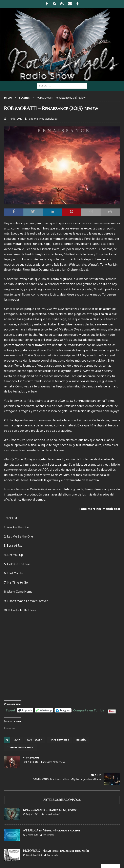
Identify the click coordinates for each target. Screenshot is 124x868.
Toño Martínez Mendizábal (43, 119)
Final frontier (59, 740)
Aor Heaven (35, 740)
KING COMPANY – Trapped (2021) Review (50, 810)
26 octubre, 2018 (34, 855)
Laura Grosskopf (52, 814)
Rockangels (48, 835)
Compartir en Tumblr (89, 710)
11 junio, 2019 (15, 119)
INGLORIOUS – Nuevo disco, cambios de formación (56, 851)
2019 (17, 740)
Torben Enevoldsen (20, 748)
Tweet (11, 710)
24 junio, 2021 (33, 814)
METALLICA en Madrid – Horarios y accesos (52, 830)
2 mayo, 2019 (32, 835)
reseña (81, 740)
